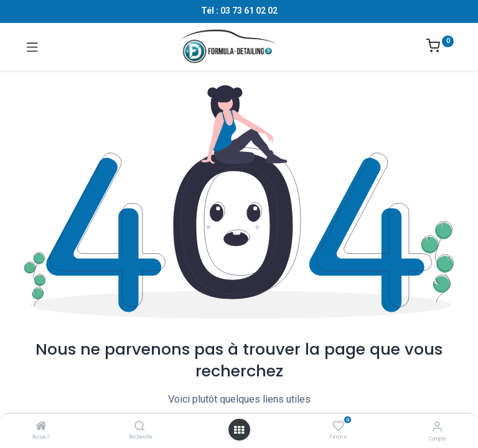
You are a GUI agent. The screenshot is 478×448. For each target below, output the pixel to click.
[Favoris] (338, 426)
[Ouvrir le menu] (239, 430)
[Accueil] (41, 427)
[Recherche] (140, 427)
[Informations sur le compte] (437, 427)
